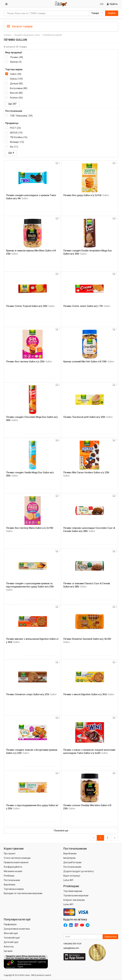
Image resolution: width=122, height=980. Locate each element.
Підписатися (110, 937)
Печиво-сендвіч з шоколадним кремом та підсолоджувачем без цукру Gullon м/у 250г (30, 587)
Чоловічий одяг (12, 938)
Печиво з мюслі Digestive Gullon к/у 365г (89, 694)
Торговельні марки (14, 889)
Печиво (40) (17, 57)
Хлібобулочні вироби (52, 35)
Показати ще (61, 831)
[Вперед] (115, 838)
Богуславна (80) (19, 88)
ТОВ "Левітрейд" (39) (21, 116)
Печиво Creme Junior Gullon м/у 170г (87, 306)
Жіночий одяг (11, 933)
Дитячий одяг (11, 942)
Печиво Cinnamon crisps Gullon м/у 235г (31, 694)
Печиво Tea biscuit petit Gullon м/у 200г (88, 417)
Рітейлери (9, 876)
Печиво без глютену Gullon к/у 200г (29, 362)
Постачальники (12, 880)
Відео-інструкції (72, 876)
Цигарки (8, 951)
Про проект (10, 854)
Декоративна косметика (17, 929)
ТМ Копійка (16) (19, 137)
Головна (8, 35)
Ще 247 (12, 104)
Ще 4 (11, 153)
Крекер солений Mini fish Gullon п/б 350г (89, 362)
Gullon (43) (16, 74)
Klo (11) (14, 147)
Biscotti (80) (16, 93)
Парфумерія (10, 924)
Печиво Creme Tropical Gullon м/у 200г (30, 306)
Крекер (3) (16, 62)
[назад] (93, 838)
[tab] (61, 26)
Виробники (10, 885)
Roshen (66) (16, 98)
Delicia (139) (16, 79)
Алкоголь (9, 947)
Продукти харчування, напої (27, 35)
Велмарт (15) (17, 142)
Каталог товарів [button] (20, 26)
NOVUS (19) (16, 133)
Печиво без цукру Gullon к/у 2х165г (86, 195)
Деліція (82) (16, 84)
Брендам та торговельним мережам (23, 893)
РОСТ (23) (15, 128)
